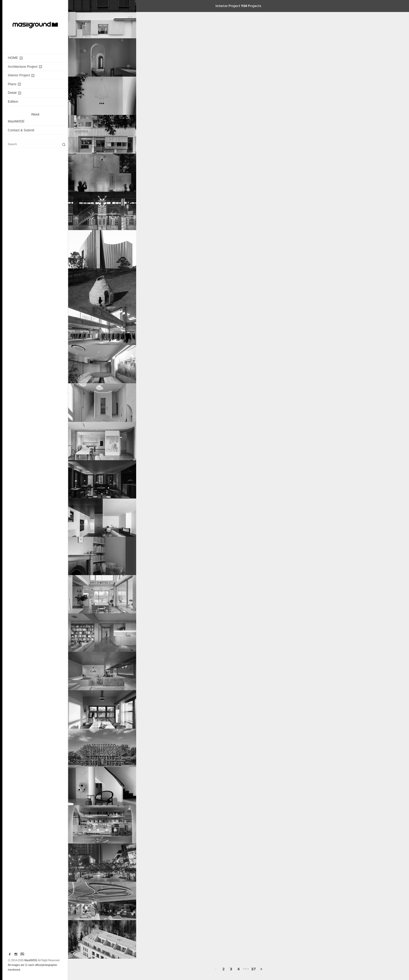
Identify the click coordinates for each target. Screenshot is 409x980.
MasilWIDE (16, 121)
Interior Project (21, 75)
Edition (13, 101)
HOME (15, 58)
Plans (14, 84)
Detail (14, 93)
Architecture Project (25, 67)
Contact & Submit (21, 130)
